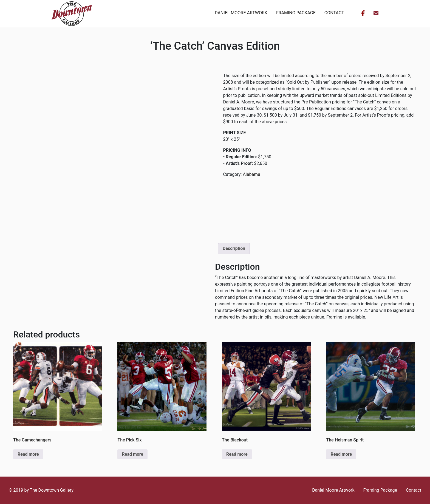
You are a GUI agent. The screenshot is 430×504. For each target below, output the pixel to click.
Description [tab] (234, 248)
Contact (334, 13)
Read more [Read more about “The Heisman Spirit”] (341, 454)
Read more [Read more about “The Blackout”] (237, 454)
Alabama (251, 174)
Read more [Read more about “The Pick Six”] (132, 454)
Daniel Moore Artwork (241, 13)
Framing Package (296, 13)
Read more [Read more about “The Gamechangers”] (28, 454)
